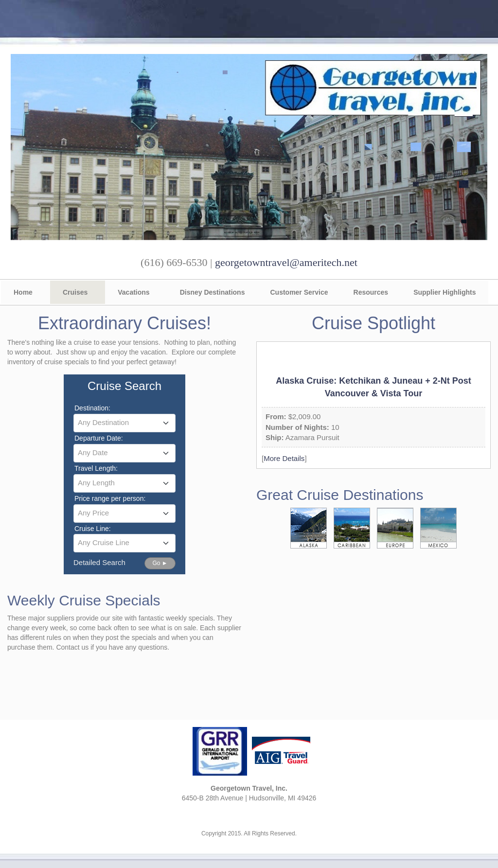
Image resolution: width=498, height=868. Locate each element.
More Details (284, 458)
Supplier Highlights (445, 292)
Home (23, 292)
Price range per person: (110, 498)
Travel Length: (96, 468)
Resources (371, 292)
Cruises (75, 292)
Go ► (160, 563)
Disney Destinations (213, 292)
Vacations (133, 292)
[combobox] (124, 423)
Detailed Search (99, 562)
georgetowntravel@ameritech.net (286, 262)
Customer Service (299, 292)
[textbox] (124, 423)
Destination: (92, 408)
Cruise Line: (93, 529)
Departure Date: (99, 438)
